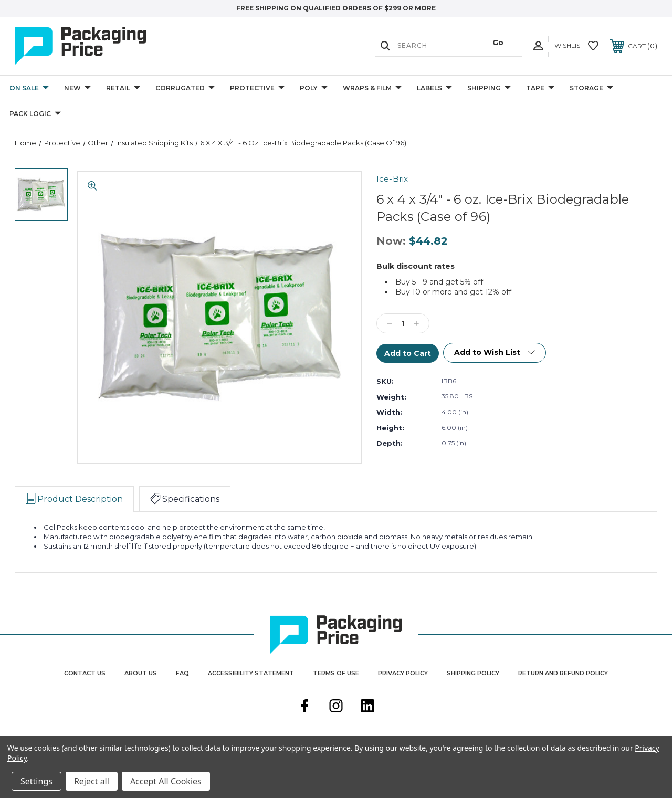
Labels (434, 88)
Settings (36, 781)
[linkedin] (367, 707)
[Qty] (403, 323)
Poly (314, 88)
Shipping (489, 88)
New (77, 88)
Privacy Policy (403, 673)
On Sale (29, 88)
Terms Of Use (336, 673)
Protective (257, 88)
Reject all (92, 781)
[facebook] (304, 707)
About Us (141, 673)
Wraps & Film (372, 88)
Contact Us (85, 673)
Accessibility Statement (251, 673)
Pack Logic (35, 114)
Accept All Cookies (166, 781)
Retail (123, 88)
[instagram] (336, 707)
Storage (591, 88)
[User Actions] (538, 46)
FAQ (182, 673)
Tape (540, 88)
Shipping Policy (473, 673)
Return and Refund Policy (563, 673)
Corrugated (185, 88)
